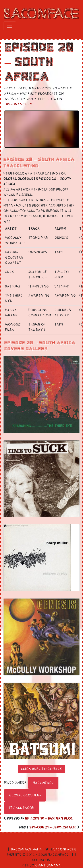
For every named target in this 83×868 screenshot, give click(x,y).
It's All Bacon (22, 808)
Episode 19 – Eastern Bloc (49, 818)
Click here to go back (42, 769)
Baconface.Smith (27, 849)
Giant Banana (48, 865)
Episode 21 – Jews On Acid (53, 827)
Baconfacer (65, 849)
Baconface (43, 783)
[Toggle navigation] (10, 26)
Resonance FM (19, 104)
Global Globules (25, 795)
